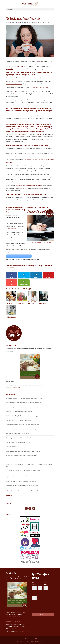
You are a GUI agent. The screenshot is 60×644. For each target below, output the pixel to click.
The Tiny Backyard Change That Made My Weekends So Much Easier (24, 460)
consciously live (38, 134)
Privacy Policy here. (23, 631)
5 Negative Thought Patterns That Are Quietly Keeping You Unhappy (25, 398)
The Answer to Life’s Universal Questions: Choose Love (21, 481)
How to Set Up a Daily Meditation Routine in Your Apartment (22, 486)
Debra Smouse (11, 22)
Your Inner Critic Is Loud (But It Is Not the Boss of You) (21, 429)
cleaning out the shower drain (14, 84)
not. (20, 91)
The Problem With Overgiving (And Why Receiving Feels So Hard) (24, 402)
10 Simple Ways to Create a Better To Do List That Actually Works (24, 407)
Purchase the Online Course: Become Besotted (19, 256)
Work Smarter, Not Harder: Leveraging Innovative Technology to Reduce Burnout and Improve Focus (29, 476)
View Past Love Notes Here (14, 621)
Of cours (15, 91)
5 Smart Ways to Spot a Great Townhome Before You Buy (22, 455)
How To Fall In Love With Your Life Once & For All (36, 22)
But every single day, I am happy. (39, 88)
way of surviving (22, 134)
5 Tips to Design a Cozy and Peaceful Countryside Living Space (23, 451)
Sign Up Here (10, 381)
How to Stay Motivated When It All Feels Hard (18, 442)
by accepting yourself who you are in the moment (29, 186)
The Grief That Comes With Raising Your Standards (20, 411)
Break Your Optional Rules (13, 447)
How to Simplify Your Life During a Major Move (19, 420)
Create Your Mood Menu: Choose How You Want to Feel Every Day (24, 470)
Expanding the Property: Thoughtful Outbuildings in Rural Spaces (23, 490)
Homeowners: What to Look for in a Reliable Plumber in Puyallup (23, 425)
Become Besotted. (11, 229)
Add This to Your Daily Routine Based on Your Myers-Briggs (22, 416)
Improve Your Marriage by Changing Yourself (18, 433)
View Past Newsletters (13, 387)
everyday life (22, 66)
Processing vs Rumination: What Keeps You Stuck (19, 438)
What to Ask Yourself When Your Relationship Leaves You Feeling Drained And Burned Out (29, 465)
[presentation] (41, 606)
